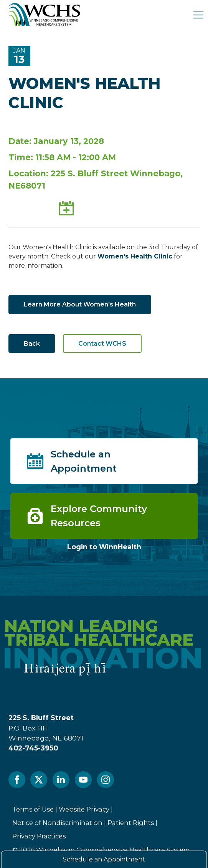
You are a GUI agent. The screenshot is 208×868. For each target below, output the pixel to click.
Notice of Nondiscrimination (57, 823)
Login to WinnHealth (104, 547)
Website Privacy (84, 809)
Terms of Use (33, 809)
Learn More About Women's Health (80, 304)
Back (32, 344)
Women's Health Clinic (135, 256)
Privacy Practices (39, 836)
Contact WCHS (102, 344)
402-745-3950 (33, 748)
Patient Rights (131, 823)
